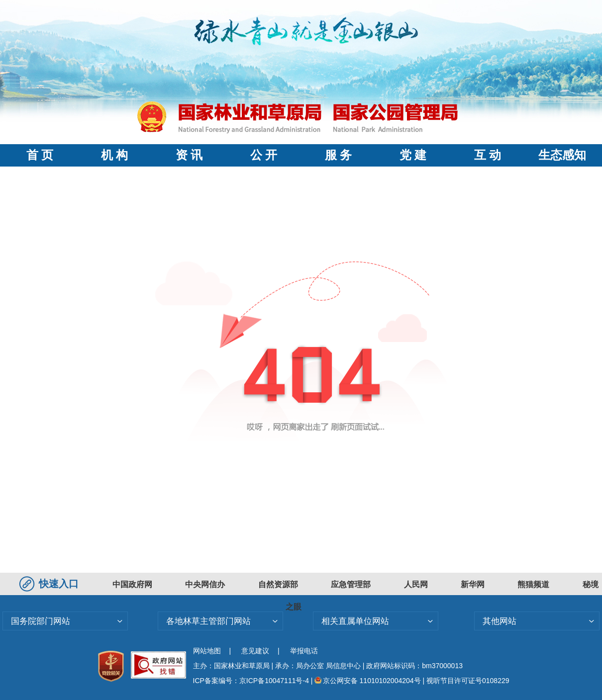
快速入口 (50, 584)
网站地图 (207, 651)
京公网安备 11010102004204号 (367, 681)
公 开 (264, 155)
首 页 (40, 155)
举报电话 (304, 651)
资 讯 (189, 155)
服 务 (338, 155)
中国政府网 (132, 584)
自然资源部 (278, 584)
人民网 (416, 584)
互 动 (488, 155)
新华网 (473, 584)
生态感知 (562, 155)
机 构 (114, 155)
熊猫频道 (533, 584)
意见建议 (255, 651)
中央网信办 (205, 584)
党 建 (413, 155)
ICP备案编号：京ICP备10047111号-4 (252, 681)
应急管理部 (351, 584)
